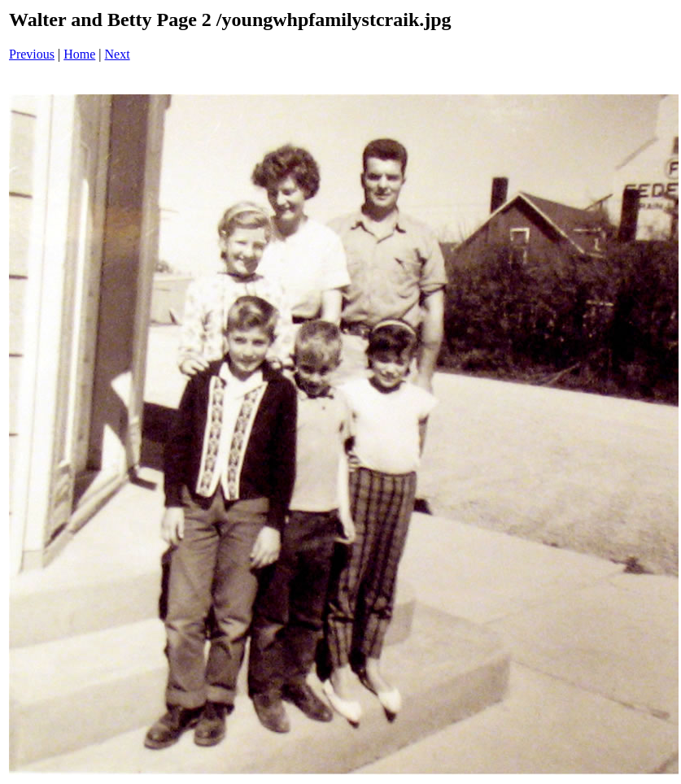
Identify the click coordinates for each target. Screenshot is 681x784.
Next (118, 54)
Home (79, 54)
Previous (32, 54)
